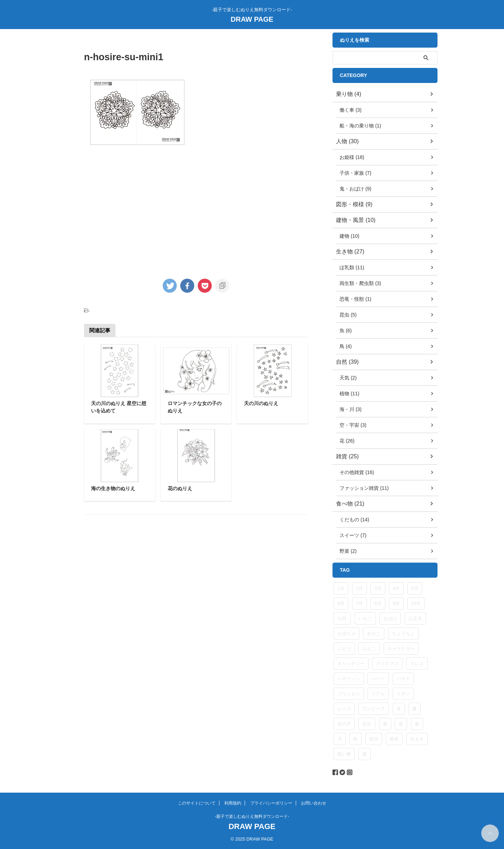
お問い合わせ (314, 803)
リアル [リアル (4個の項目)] (378, 694)
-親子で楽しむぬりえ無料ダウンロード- (252, 816)
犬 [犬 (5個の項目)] (340, 739)
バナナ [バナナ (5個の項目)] (403, 679)
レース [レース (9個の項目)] (344, 709)
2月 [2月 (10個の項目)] (359, 588)
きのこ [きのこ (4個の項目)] (374, 634)
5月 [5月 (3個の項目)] (415, 588)
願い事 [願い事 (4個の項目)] (344, 754)
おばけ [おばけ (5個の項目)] (390, 618)
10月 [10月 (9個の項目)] (416, 603)
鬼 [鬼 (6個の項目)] (365, 754)
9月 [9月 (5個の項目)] (396, 603)
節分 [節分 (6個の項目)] (374, 739)
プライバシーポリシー (271, 803)
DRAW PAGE (252, 19)
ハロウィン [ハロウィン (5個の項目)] (349, 679)
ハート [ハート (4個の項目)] (378, 679)
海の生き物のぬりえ (113, 488)
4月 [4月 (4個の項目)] (396, 588)
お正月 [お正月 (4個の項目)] (415, 618)
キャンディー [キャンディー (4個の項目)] (351, 664)
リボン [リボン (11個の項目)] (403, 694)
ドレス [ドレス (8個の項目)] (417, 664)
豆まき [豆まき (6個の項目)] (417, 739)
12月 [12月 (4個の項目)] (342, 618)
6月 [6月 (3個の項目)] (341, 603)
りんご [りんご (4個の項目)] (369, 649)
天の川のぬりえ (261, 403)
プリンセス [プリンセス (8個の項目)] (349, 694)
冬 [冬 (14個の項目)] (399, 709)
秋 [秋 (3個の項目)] (355, 739)
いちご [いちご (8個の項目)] (365, 618)
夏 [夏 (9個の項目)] (415, 709)
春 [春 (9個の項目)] (417, 724)
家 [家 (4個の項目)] (385, 724)
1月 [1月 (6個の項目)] (341, 588)
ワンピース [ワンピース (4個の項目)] (374, 709)
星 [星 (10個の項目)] (401, 724)
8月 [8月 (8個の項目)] (378, 603)
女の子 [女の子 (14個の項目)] (344, 724)
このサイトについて (197, 803)
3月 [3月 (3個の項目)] (378, 588)
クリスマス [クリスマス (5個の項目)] (387, 664)
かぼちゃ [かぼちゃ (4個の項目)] (346, 634)
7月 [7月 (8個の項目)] (359, 603)
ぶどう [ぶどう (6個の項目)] (344, 649)
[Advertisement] (143, 211)
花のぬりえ (180, 488)
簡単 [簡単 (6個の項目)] (394, 739)
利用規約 (233, 803)
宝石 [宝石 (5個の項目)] (367, 724)
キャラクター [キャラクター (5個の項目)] (401, 649)
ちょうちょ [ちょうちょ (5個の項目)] (403, 634)
